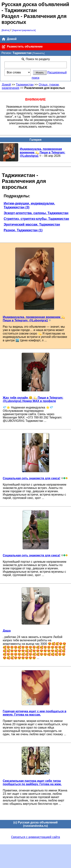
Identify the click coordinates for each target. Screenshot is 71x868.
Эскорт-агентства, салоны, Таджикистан (36, 213)
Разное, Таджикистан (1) (23, 230)
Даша (7, 631)
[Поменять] (38, 53)
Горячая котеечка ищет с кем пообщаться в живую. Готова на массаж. (34, 713)
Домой (9, 39)
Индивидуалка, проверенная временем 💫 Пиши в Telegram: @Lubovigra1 (43, 152)
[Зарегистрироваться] (24, 30)
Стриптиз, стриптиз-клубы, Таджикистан (36, 219)
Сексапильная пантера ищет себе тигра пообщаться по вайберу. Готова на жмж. (32, 782)
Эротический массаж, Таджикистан (32, 224)
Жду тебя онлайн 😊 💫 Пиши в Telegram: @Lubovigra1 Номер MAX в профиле (33, 399)
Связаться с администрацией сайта (35, 837)
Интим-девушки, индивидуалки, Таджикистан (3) (29, 205)
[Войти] (6, 30)
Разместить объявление (22, 47)
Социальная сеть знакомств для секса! (31, 478)
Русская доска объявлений (35, 4)
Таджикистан (25, 85)
